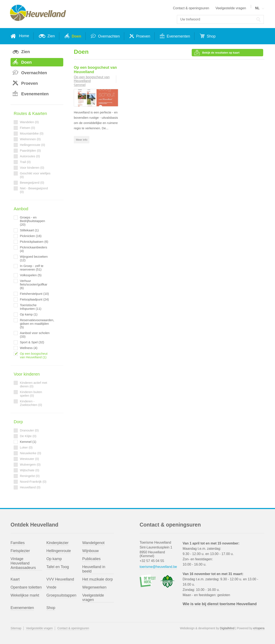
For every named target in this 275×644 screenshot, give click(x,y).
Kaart (15, 579)
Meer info (82, 139)
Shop (211, 36)
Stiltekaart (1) (29, 230)
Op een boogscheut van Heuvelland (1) (34, 355)
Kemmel (79, 84)
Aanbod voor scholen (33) (35, 335)
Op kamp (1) (29, 314)
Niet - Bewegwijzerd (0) (34, 190)
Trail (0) (25, 162)
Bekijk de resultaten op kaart (246, 51)
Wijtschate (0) (30, 470)
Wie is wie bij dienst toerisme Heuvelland (220, 604)
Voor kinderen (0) (32, 168)
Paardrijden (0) (30, 150)
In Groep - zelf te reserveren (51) (32, 268)
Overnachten (108, 36)
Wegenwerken (94, 587)
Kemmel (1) (28, 442)
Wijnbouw (90, 551)
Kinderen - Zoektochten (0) (31, 403)
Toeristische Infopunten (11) (31, 307)
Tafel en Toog (58, 567)
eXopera (259, 628)
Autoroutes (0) (30, 156)
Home (24, 36)
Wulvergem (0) (30, 464)
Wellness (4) (29, 348)
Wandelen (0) (29, 122)
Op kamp (54, 559)
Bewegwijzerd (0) (32, 183)
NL (257, 8)
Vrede (51, 587)
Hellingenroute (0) (32, 145)
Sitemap (16, 628)
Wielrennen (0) (30, 139)
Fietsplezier (20, 551)
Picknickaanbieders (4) (33, 249)
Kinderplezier (57, 543)
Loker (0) (26, 447)
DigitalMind (227, 628)
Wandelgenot (93, 543)
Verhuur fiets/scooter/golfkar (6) (34, 284)
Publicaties (91, 559)
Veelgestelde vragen (231, 8)
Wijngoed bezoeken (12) (34, 258)
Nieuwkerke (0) (30, 453)
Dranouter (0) (29, 430)
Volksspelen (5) (31, 275)
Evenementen (178, 36)
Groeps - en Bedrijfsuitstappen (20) (32, 221)
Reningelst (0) (30, 476)
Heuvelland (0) (30, 487)
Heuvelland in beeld (94, 569)
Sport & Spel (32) (32, 342)
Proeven (143, 36)
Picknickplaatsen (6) (34, 242)
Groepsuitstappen (61, 595)
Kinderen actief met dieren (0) (33, 384)
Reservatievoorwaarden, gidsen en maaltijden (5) (35, 324)
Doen (76, 36)
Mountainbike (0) (32, 133)
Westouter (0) (29, 459)
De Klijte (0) (28, 436)
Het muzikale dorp (98, 579)
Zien (51, 36)
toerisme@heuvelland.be (158, 567)
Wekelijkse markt (25, 595)
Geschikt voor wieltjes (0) (35, 175)
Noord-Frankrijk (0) (33, 482)
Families (18, 543)
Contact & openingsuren (191, 8)
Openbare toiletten (26, 587)
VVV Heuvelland (60, 579)
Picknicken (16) (31, 236)
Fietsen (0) (27, 128)
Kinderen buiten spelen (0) (31, 394)
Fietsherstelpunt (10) (34, 294)
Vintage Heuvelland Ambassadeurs (23, 563)
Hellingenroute (59, 551)
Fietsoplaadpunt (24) (34, 299)
